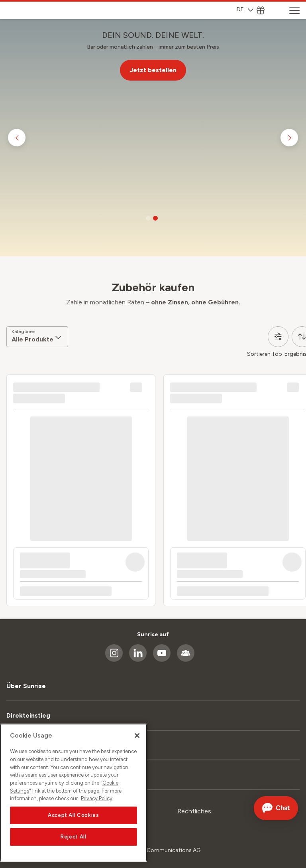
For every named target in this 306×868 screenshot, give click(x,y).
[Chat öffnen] (275, 808)
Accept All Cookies (74, 815)
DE (245, 9)
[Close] (137, 736)
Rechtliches (194, 811)
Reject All (74, 837)
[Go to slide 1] (148, 218)
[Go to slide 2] (155, 218)
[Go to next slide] (289, 138)
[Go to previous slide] (17, 138)
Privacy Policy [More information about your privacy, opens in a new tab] (97, 799)
